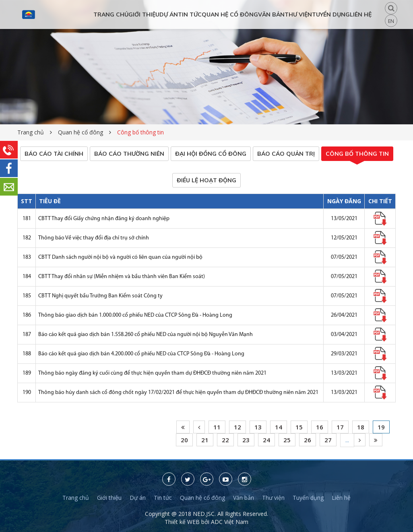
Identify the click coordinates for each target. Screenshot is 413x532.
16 (320, 427)
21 (205, 440)
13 (258, 427)
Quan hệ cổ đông (81, 132)
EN (391, 21)
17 (340, 427)
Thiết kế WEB (183, 522)
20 (184, 440)
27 (328, 440)
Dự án (138, 498)
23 (246, 440)
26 (308, 440)
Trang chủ (31, 132)
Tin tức (163, 498)
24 (266, 440)
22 (225, 440)
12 (237, 427)
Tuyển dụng (308, 498)
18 (361, 427)
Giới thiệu (109, 498)
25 (287, 440)
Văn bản (244, 498)
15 (299, 427)
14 (279, 427)
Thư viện (273, 498)
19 (381, 427)
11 (217, 427)
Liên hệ (341, 498)
